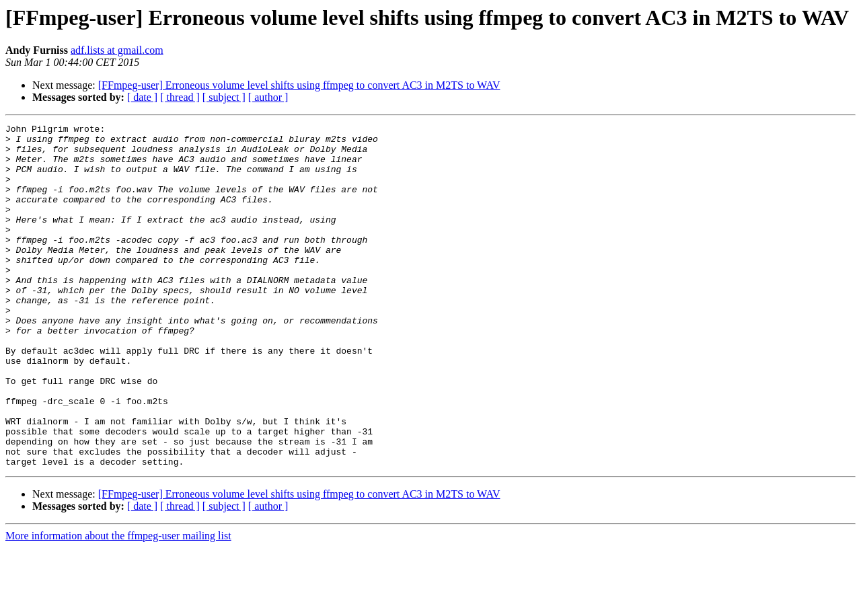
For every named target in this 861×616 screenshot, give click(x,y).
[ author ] (268, 97)
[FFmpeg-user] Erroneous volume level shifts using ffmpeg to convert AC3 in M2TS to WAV (299, 85)
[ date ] (142, 97)
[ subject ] (224, 97)
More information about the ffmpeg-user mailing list (118, 604)
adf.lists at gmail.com (117, 50)
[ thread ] (180, 97)
